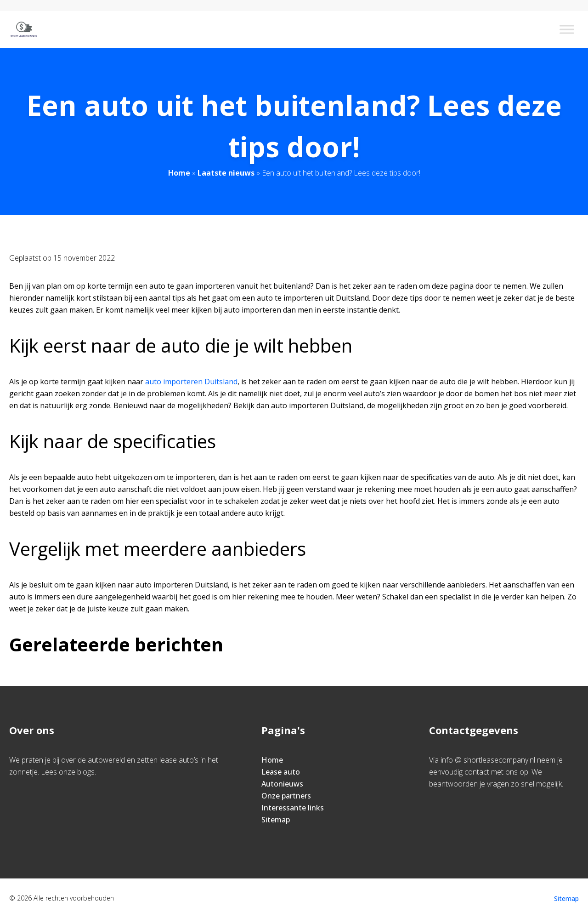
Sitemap (276, 820)
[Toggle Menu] (567, 29)
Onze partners (286, 796)
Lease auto (281, 772)
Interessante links (293, 808)
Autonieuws (282, 784)
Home (179, 173)
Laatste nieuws (226, 173)
